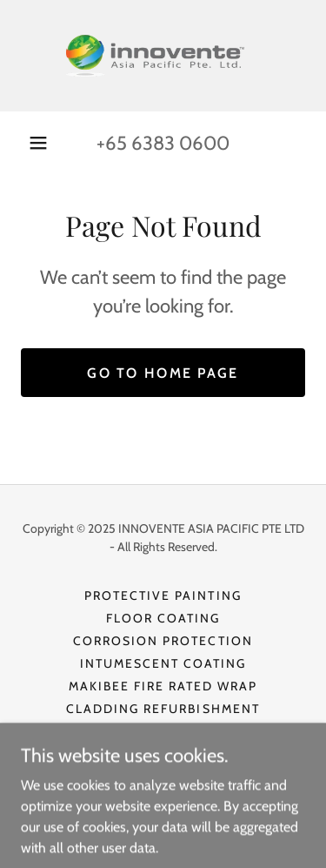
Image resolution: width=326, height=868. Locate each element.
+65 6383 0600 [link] (163, 143)
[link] (163, 56)
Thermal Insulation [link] (163, 731)
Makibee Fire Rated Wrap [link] (163, 686)
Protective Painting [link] (163, 595)
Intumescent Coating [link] (163, 663)
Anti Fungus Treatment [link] (163, 754)
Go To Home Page (163, 373)
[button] (38, 143)
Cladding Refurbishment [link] (163, 709)
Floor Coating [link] (163, 618)
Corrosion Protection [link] (163, 641)
